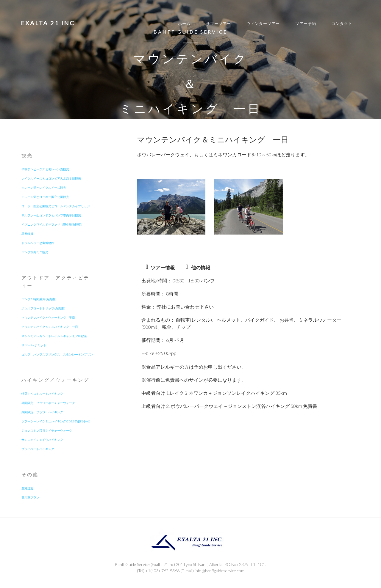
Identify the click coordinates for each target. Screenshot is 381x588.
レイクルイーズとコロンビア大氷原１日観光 (51, 178)
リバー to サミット (34, 345)
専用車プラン (30, 497)
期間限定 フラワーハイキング (42, 412)
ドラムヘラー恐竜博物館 (38, 243)
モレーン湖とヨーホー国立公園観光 (45, 197)
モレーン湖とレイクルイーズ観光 (44, 188)
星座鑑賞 (27, 234)
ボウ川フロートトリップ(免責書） (44, 308)
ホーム (184, 23)
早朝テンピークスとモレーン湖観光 (45, 169)
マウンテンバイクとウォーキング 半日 (48, 317)
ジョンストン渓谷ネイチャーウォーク (47, 430)
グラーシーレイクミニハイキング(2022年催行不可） (57, 421)
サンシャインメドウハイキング (42, 440)
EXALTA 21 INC (48, 23)
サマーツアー (218, 23)
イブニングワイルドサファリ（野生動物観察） (53, 224)
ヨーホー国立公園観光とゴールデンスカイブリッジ (56, 206)
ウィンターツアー (263, 23)
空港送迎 (27, 488)
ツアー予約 (306, 23)
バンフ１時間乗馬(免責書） (40, 299)
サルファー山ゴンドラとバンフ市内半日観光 (51, 215)
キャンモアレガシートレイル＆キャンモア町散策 (54, 336)
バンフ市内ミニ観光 (35, 252)
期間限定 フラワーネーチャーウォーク (48, 403)
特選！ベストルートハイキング (42, 394)
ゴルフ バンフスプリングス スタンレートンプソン (57, 354)
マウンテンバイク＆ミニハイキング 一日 (50, 327)
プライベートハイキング (38, 449)
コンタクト (342, 23)
